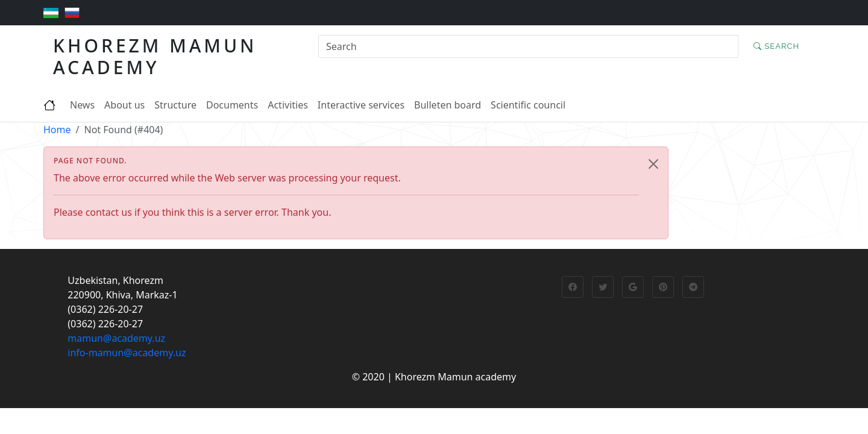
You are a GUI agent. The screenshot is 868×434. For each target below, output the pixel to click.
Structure (175, 105)
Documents (232, 105)
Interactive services (361, 105)
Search (776, 46)
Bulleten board (448, 105)
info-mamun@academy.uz (127, 353)
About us (124, 105)
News (82, 105)
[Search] (528, 46)
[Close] (653, 164)
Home (57, 130)
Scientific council (528, 105)
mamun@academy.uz (116, 338)
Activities (288, 105)
